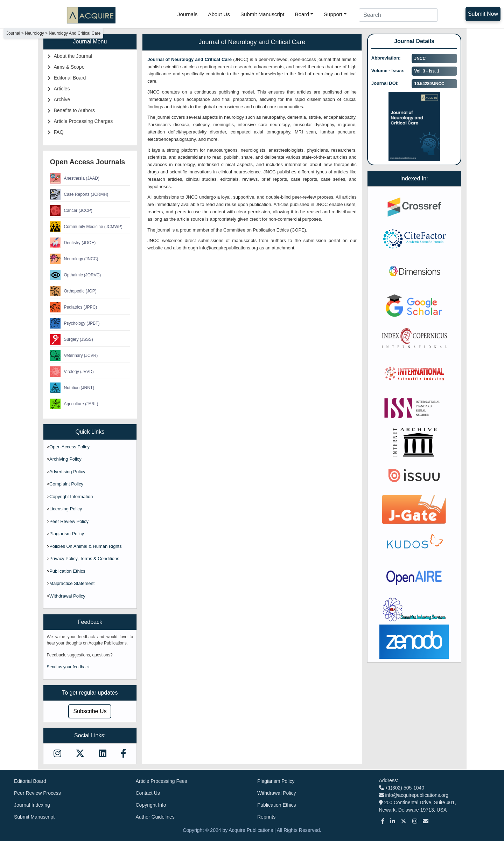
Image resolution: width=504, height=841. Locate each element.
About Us (219, 14)
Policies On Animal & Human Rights (86, 546)
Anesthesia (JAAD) (75, 178)
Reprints (266, 817)
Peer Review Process (37, 793)
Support (333, 14)
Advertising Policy (67, 472)
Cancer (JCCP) (71, 211)
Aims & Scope (69, 67)
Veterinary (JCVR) (74, 356)
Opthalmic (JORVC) (76, 275)
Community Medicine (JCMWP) (86, 227)
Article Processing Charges (83, 121)
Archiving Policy (65, 459)
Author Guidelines (155, 817)
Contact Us (148, 793)
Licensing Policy (66, 509)
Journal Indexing (32, 805)
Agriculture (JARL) (74, 404)
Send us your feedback (68, 667)
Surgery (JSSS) (72, 339)
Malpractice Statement (72, 583)
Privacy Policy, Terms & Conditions (84, 559)
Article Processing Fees (162, 781)
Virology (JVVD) (72, 372)
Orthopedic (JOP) (73, 291)
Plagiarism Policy (67, 534)
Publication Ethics (67, 571)
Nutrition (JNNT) (72, 388)
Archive (62, 99)
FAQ (59, 132)
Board (302, 14)
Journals (187, 14)
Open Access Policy (69, 447)
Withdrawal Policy (67, 596)
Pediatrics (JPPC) (74, 307)
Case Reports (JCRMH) (79, 194)
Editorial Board (70, 78)
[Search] (398, 15)
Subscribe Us (90, 711)
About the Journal (73, 56)
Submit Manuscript (262, 14)
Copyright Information (71, 497)
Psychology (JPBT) (75, 323)
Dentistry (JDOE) (73, 243)
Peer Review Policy (69, 521)
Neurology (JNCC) (74, 259)
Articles (62, 89)
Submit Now (483, 14)
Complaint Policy (66, 484)
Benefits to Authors (75, 110)
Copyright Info (151, 805)
